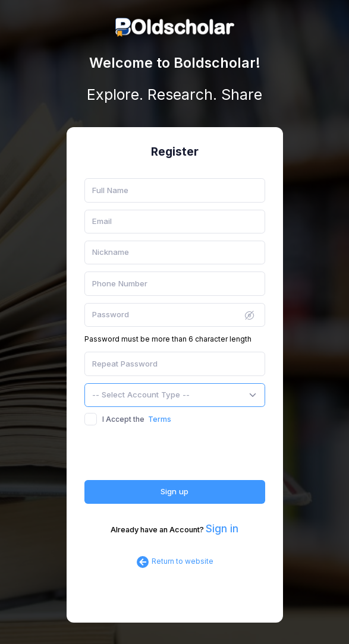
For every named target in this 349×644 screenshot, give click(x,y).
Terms (160, 419)
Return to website (174, 561)
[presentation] (175, 457)
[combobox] (175, 395)
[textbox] (141, 395)
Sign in (222, 529)
